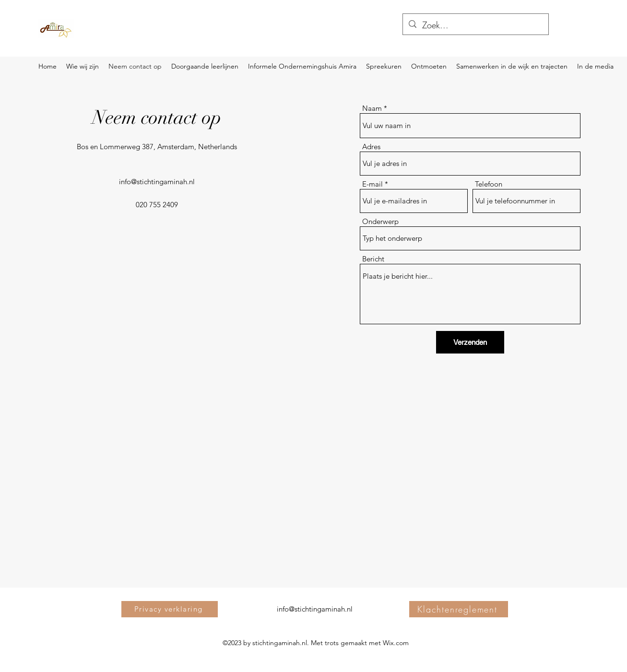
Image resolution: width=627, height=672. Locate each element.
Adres (371, 147)
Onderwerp (380, 221)
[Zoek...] (475, 25)
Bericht (373, 259)
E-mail (373, 184)
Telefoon (489, 184)
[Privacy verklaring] (170, 609)
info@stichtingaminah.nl (157, 182)
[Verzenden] (470, 342)
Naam (372, 108)
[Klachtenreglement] (459, 609)
